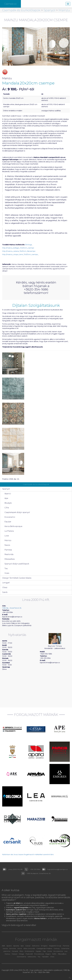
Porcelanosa (39, 954)
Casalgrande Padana (44, 948)
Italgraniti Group (55, 946)
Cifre (7, 508)
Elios (22, 951)
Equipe (8, 522)
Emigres (44, 946)
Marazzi (15, 954)
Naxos (7, 545)
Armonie (13, 948)
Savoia (5, 948)
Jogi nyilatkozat (36, 970)
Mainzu (64, 10)
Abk (3, 946)
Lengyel (6, 583)
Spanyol (50, 10)
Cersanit (15, 951)
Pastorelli (29, 954)
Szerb (5, 592)
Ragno (48, 954)
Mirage (22, 954)
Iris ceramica (58, 951)
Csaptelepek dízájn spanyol (17, 512)
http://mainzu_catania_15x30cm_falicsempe (19, 251)
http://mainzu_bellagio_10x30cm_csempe (18, 248)
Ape (6, 498)
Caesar (28, 946)
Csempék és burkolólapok (22, 10)
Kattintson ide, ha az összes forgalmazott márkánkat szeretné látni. (28, 855)
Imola (50, 951)
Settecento (32, 957)
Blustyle (8, 503)
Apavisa (16, 946)
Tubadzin (45, 957)
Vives (7, 573)
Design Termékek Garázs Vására (17, 578)
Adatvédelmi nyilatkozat (53, 970)
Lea (66, 951)
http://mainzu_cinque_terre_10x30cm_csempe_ (20, 254)
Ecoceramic (10, 517)
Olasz (5, 587)
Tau (6, 568)
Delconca (36, 946)
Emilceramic (30, 951)
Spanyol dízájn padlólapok (17, 564)
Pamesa (8, 550)
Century (57, 948)
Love (7, 536)
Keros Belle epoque (13, 526)
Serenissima (22, 957)
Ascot (20, 948)
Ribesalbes (10, 559)
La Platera (9, 531)
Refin (54, 954)
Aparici (8, 494)
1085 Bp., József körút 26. (12, 608)
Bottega (29, 245)
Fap (44, 951)
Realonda (9, 554)
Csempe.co (10, 4)
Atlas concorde (29, 948)
